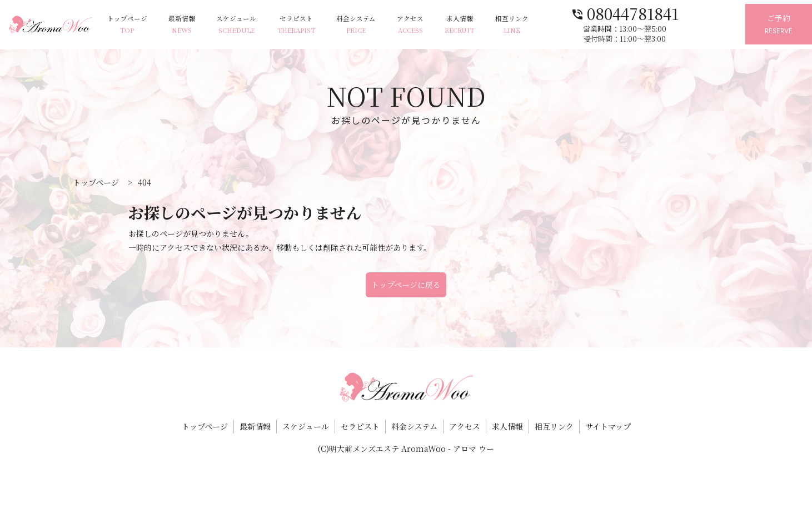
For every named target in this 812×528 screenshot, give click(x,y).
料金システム (380, 25)
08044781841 (660, 13)
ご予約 (774, 25)
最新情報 (195, 25)
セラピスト (317, 25)
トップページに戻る (406, 285)
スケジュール (253, 25)
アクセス (438, 25)
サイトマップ (608, 426)
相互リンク (547, 25)
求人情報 (491, 25)
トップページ (137, 25)
